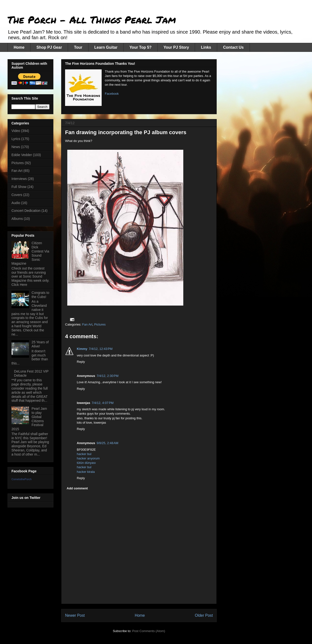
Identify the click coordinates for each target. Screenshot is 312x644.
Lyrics (16, 139)
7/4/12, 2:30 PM (107, 376)
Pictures (100, 324)
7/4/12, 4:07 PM (103, 403)
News (16, 147)
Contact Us (233, 47)
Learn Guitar (106, 47)
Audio (16, 203)
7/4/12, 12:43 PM (101, 349)
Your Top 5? (141, 47)
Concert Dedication (26, 211)
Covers (17, 195)
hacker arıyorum (88, 458)
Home (19, 47)
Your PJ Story (176, 47)
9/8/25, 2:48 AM (107, 443)
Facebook (112, 94)
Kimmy (82, 349)
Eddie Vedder (22, 155)
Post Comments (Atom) (149, 631)
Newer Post (75, 615)
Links (206, 47)
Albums (17, 219)
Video (16, 131)
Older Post (204, 615)
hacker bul (84, 454)
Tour (78, 47)
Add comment (77, 488)
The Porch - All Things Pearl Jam (92, 20)
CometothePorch (22, 479)
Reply (81, 362)
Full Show (19, 187)
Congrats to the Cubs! (40, 295)
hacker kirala (86, 472)
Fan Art (87, 324)
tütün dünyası (86, 463)
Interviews (19, 179)
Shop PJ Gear (49, 47)
